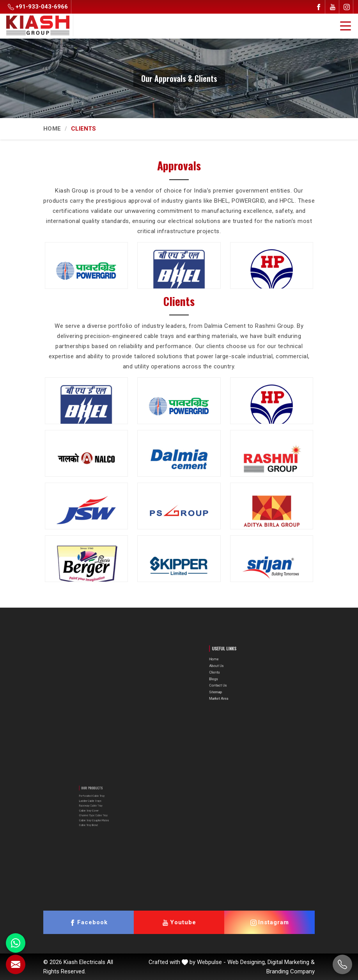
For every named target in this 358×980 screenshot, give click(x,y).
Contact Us (230, 681)
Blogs (228, 677)
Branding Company (291, 971)
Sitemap (229, 685)
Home (52, 129)
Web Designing (246, 962)
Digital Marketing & (291, 962)
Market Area (231, 689)
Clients (228, 673)
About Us (229, 669)
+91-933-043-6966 (38, 7)
